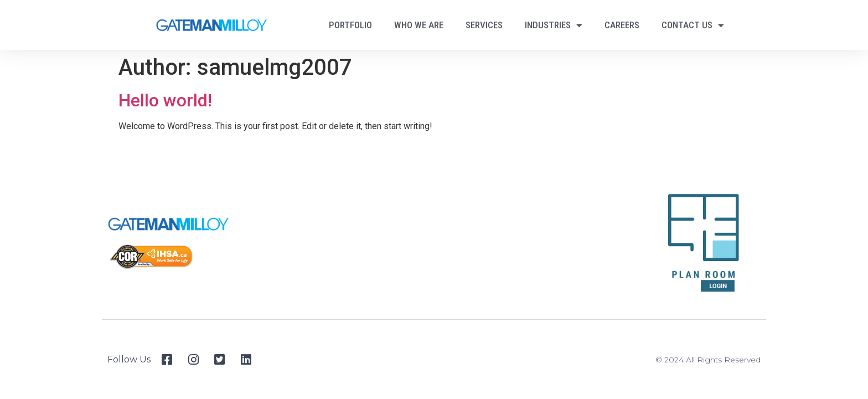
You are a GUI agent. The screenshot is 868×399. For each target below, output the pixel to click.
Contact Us (693, 25)
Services (484, 25)
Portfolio (350, 25)
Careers (622, 25)
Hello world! (165, 100)
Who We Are (419, 25)
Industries (554, 25)
